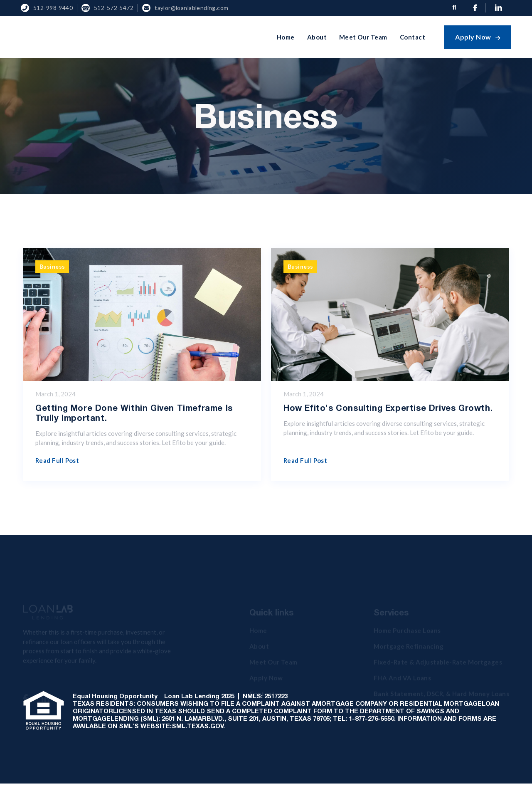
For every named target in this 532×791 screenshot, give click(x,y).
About (317, 37)
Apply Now (478, 37)
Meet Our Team (363, 37)
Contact (413, 37)
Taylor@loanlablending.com (192, 8)
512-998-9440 (53, 8)
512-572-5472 (114, 8)
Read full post (57, 460)
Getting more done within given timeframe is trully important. (134, 414)
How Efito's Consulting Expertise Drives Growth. (388, 409)
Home (286, 37)
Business (52, 266)
